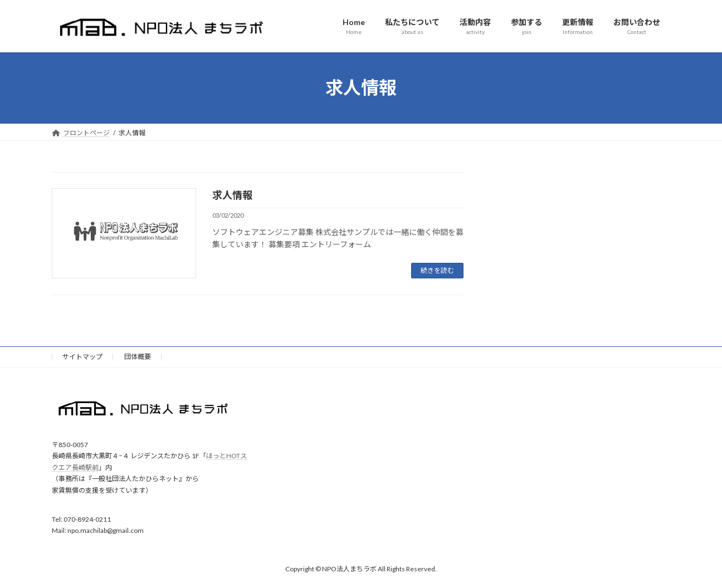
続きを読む (437, 270)
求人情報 (232, 195)
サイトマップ (82, 357)
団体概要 (138, 357)
